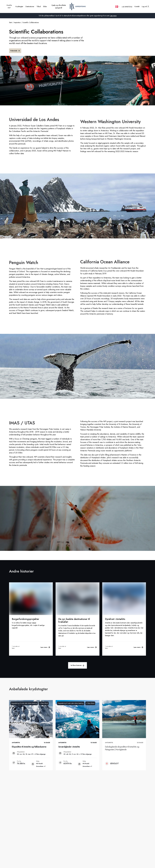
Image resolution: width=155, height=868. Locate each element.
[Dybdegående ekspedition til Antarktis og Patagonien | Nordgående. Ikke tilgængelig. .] (124, 735)
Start (11, 22)
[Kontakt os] (137, 6)
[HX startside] (78, 6)
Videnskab (15, 51)
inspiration (17, 22)
